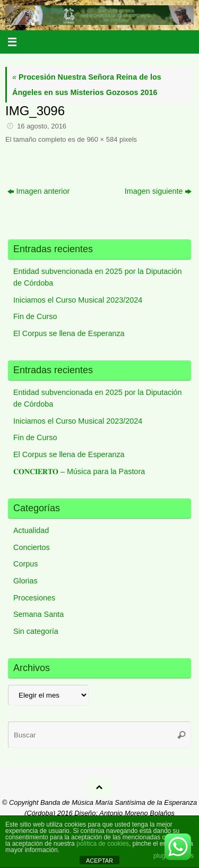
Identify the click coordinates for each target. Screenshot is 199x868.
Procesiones (34, 598)
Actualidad (31, 530)
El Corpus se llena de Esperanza (69, 333)
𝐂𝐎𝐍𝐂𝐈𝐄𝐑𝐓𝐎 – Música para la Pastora (79, 471)
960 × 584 (102, 139)
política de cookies (103, 844)
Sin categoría (36, 631)
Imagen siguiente (158, 191)
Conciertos (32, 547)
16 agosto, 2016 (42, 126)
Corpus (25, 564)
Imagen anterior (39, 191)
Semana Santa (38, 614)
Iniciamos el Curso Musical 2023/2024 (78, 300)
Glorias (25, 581)
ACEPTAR (99, 861)
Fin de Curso (35, 316)
